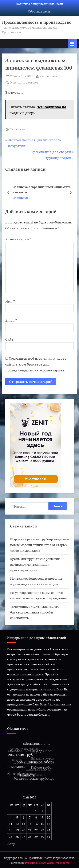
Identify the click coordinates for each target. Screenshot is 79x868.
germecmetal (49, 76)
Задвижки (18, 129)
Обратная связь (39, 11)
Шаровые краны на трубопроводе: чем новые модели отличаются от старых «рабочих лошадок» (39, 545)
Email (11, 320)
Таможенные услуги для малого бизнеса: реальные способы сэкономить (35, 612)
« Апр (11, 844)
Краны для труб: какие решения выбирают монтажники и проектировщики (35, 564)
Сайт (9, 339)
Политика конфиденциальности (39, 4)
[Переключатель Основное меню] (72, 44)
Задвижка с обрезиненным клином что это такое (42, 189)
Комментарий (18, 239)
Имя (10, 301)
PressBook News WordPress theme (47, 863)
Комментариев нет (24, 83)
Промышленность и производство (37, 22)
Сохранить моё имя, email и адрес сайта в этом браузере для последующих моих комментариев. (36, 364)
